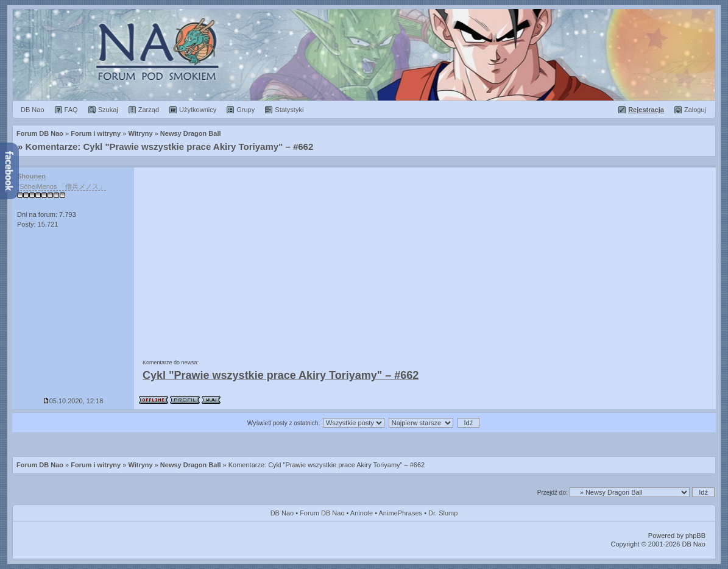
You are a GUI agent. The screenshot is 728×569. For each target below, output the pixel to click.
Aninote (362, 513)
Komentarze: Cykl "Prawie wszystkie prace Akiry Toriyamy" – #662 (170, 147)
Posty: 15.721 (37, 224)
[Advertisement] (425, 259)
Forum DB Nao (40, 465)
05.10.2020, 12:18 (73, 401)
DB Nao (282, 513)
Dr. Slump (443, 513)
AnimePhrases (401, 513)
